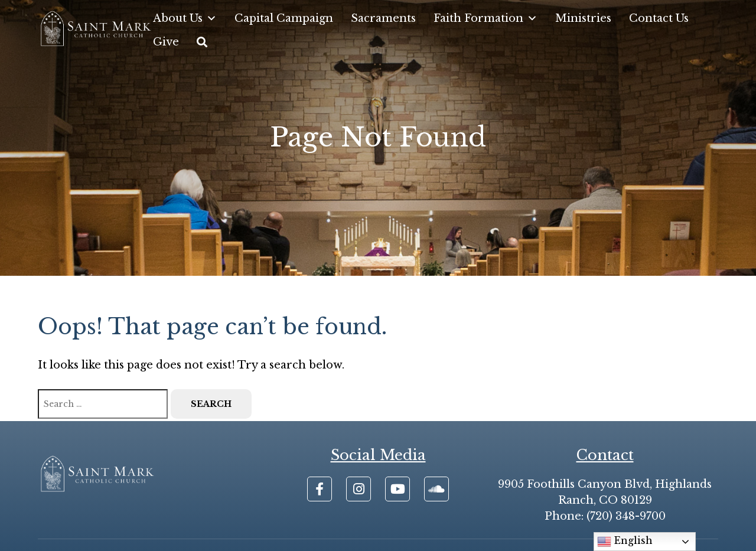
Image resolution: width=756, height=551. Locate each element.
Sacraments (383, 18)
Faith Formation (485, 18)
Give (166, 42)
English (625, 542)
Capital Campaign (284, 18)
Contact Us (659, 18)
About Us (185, 18)
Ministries (583, 18)
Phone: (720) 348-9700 (605, 516)
